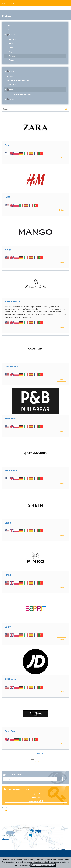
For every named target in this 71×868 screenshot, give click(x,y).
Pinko (8, 575)
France (11, 60)
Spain (11, 48)
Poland (11, 44)
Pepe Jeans (11, 731)
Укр (4, 3)
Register (36, 797)
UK (8, 30)
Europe (12, 35)
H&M (7, 197)
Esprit (8, 627)
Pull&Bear (10, 419)
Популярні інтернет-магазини (19, 94)
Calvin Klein (11, 366)
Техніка (12, 99)
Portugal (12, 56)
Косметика (11, 85)
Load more (38, 753)
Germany (12, 39)
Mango (8, 249)
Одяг (11, 89)
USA (9, 26)
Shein (8, 523)
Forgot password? (36, 801)
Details (62, 158)
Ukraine (5, 839)
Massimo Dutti (13, 301)
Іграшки (10, 76)
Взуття (12, 71)
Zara (7, 145)
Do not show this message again (43, 865)
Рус (8, 3)
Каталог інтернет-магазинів (18, 80)
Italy (10, 52)
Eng (13, 3)
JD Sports (10, 679)
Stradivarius (11, 471)
